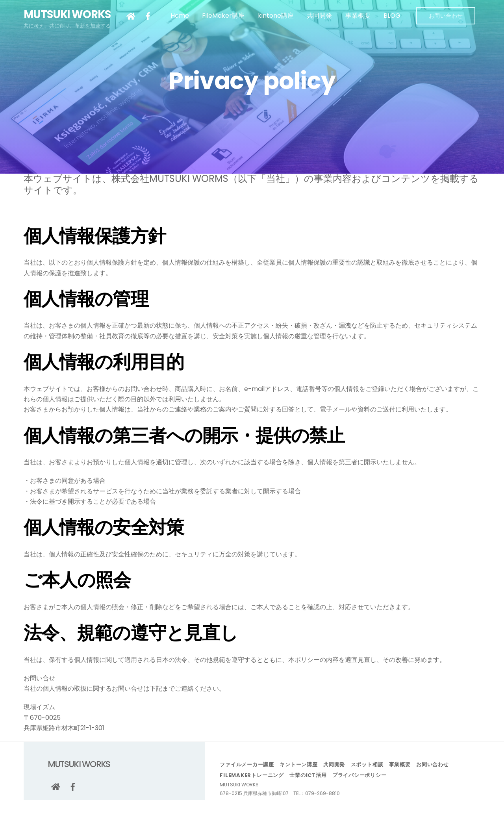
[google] (131, 16)
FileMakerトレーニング (252, 775)
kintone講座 (276, 16)
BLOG (392, 16)
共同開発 (319, 16)
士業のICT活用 (308, 775)
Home (180, 16)
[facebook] (148, 16)
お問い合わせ (446, 16)
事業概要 (358, 16)
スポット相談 (367, 764)
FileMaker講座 (223, 16)
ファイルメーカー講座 (247, 764)
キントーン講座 (298, 764)
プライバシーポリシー (359, 775)
